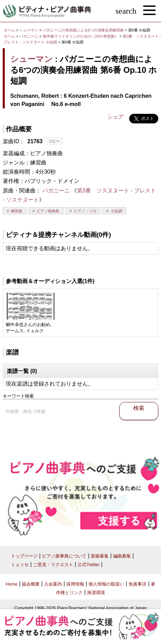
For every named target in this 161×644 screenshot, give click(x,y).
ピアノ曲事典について (64, 556)
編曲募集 (122, 556)
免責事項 (137, 584)
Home (12, 584)
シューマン (29, 30)
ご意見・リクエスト (53, 565)
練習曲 (17, 211)
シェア (116, 117)
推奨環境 (96, 593)
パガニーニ (29, 36)
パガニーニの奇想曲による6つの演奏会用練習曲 (84, 30)
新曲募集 (100, 556)
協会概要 (31, 584)
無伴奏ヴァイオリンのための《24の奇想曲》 (81, 36)
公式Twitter (89, 565)
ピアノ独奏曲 (48, 211)
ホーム (9, 30)
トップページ (24, 556)
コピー (54, 141)
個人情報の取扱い (106, 584)
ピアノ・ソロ (85, 211)
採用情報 (75, 584)
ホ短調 (116, 211)
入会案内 (53, 584)
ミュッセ (20, 565)
